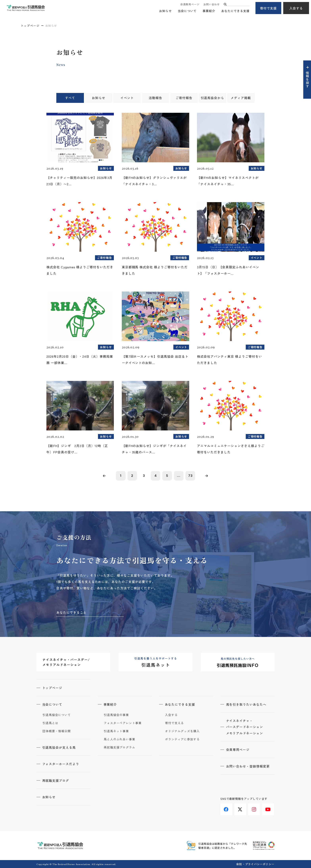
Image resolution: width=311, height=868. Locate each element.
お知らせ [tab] (99, 98)
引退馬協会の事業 (116, 715)
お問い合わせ (212, 4)
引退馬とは (50, 723)
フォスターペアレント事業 (123, 723)
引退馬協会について (57, 715)
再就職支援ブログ (56, 780)
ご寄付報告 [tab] (184, 98)
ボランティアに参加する (182, 739)
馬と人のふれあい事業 (120, 739)
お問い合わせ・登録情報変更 (248, 767)
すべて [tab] (70, 98)
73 (191, 476)
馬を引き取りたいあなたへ (247, 705)
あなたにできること (72, 613)
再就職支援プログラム (120, 748)
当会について (187, 11)
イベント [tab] (127, 98)
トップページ (30, 26)
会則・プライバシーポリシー (255, 864)
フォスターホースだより (61, 764)
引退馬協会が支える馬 (59, 748)
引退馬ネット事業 (116, 731)
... (179, 476)
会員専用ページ (190, 4)
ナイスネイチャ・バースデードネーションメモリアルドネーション (245, 727)
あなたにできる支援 (235, 11)
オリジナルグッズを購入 (182, 731)
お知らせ (165, 11)
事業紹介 (209, 11)
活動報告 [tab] (155, 98)
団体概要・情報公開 (57, 731)
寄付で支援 (268, 8)
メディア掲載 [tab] (241, 98)
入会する (296, 8)
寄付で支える (174, 723)
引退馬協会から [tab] (212, 98)
